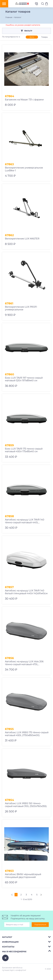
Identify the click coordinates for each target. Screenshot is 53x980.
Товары (44, 37)
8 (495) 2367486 (36, 4)
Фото (32, 37)
